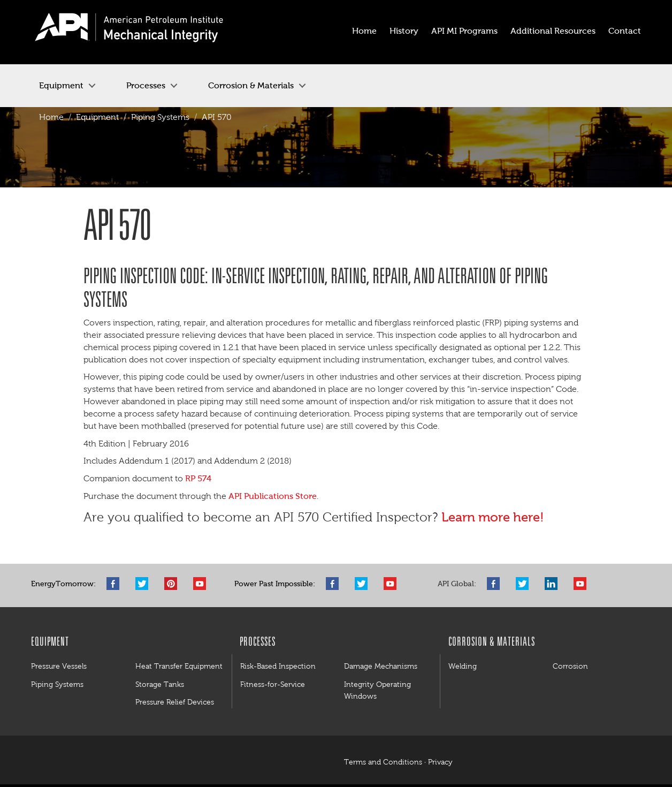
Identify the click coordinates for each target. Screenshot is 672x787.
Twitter (144, 584)
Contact (625, 31)
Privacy (440, 762)
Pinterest (173, 584)
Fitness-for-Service (273, 684)
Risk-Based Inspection (278, 666)
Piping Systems (160, 117)
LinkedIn (554, 584)
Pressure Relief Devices (175, 702)
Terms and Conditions (383, 762)
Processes (146, 85)
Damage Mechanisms (381, 666)
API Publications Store (273, 496)
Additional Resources (553, 31)
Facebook (116, 584)
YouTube (202, 584)
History (404, 31)
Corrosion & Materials (251, 85)
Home (364, 31)
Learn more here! (494, 517)
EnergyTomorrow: (63, 584)
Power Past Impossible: (275, 584)
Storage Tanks (160, 684)
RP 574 (198, 478)
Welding (463, 666)
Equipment (61, 85)
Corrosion (570, 666)
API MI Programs (464, 31)
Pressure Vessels (59, 666)
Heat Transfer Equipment (179, 666)
